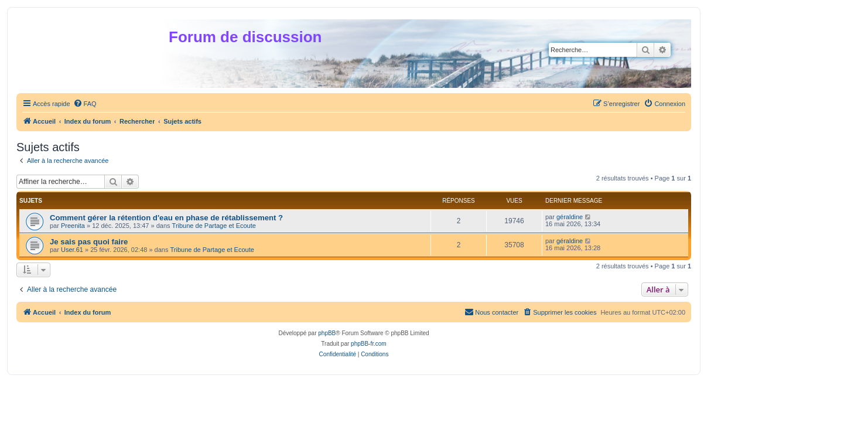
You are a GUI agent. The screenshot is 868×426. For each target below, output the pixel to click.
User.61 (72, 250)
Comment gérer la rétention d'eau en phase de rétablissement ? (166, 218)
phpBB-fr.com (369, 344)
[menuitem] (85, 104)
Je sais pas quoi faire (89, 242)
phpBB (327, 333)
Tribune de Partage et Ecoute (214, 226)
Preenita (73, 226)
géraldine (570, 217)
